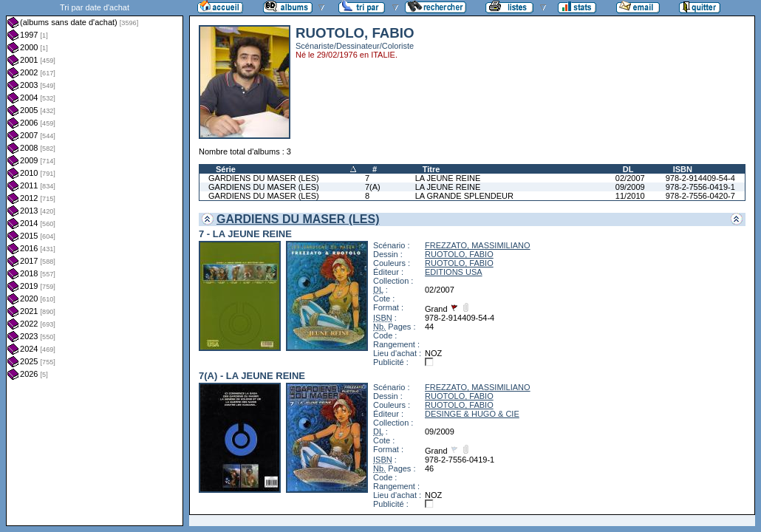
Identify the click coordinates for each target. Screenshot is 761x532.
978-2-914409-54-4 (700, 178)
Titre (431, 169)
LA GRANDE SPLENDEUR (464, 196)
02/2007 (630, 178)
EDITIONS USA (454, 272)
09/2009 (630, 187)
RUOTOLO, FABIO (459, 254)
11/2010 (630, 196)
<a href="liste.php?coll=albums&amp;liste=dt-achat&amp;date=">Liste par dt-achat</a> (95, 263)
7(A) (373, 187)
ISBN (683, 169)
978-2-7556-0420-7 (700, 196)
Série (226, 169)
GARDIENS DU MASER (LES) (264, 178)
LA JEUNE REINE (448, 178)
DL (628, 169)
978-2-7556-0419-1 (700, 187)
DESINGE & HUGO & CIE (472, 414)
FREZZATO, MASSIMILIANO (478, 245)
